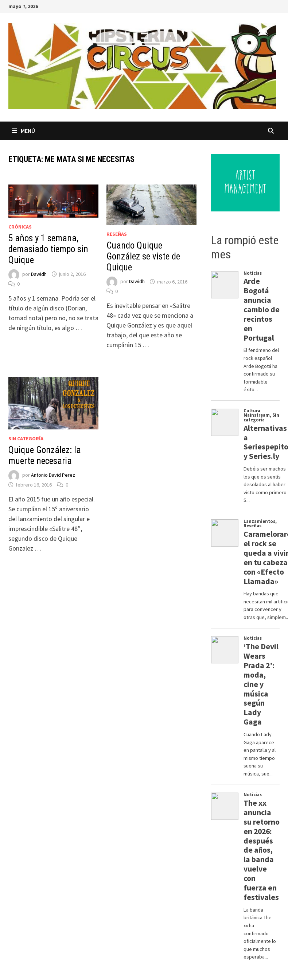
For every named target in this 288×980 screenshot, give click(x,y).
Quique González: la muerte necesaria (45, 455)
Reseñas (117, 234)
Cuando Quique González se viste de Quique (143, 256)
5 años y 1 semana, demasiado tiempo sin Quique (48, 249)
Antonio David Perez (53, 475)
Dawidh (39, 274)
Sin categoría (26, 439)
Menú (24, 131)
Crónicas (20, 227)
